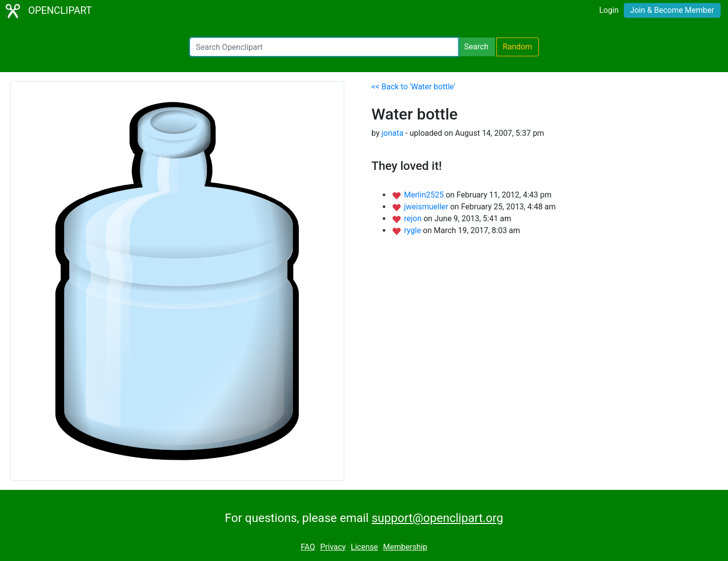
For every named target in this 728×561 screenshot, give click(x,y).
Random (518, 47)
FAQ (308, 547)
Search (476, 47)
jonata (392, 133)
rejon (414, 219)
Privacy (333, 547)
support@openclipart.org (437, 518)
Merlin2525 (425, 195)
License (364, 547)
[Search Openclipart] (324, 47)
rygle (413, 230)
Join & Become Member (672, 10)
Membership (405, 547)
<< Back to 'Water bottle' (413, 87)
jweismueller (427, 207)
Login (609, 10)
